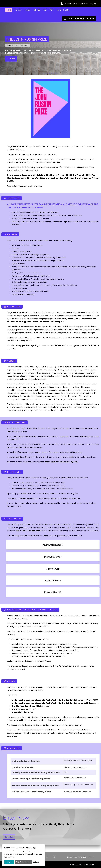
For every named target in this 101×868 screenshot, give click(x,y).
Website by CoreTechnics (79, 865)
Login (93, 4)
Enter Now (11, 59)
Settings (36, 862)
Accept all (9, 862)
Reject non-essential (23, 862)
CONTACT (83, 4)
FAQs (75, 4)
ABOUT (68, 4)
